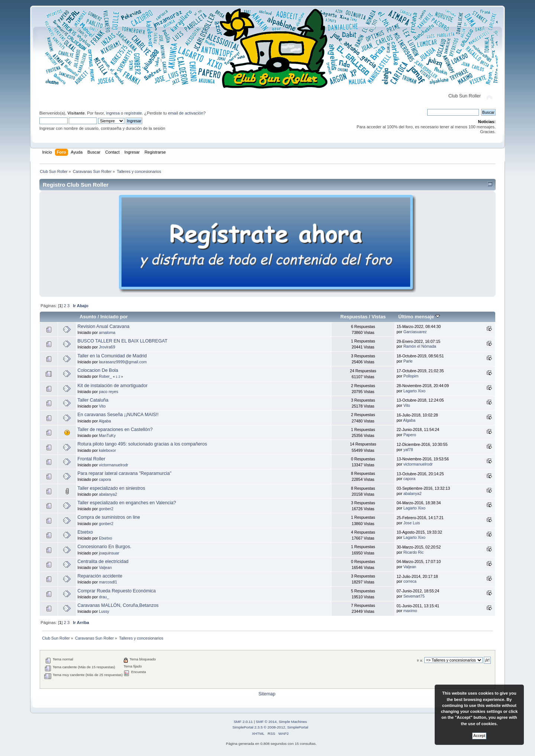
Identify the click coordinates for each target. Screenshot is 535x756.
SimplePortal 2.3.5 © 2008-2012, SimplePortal (270, 727)
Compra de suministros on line (109, 517)
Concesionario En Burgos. (105, 547)
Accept (479, 736)
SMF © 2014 (266, 722)
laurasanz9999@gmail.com (123, 362)
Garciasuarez (415, 332)
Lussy (104, 611)
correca (410, 581)
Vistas (379, 317)
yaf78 (408, 450)
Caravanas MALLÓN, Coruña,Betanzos (118, 605)
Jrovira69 (107, 347)
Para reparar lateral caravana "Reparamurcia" (125, 473)
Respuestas (354, 317)
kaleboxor (107, 450)
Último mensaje (419, 317)
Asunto (88, 317)
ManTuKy (107, 435)
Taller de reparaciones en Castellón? (115, 430)
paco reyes (108, 392)
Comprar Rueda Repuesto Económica (117, 591)
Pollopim (411, 376)
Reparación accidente (100, 576)
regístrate (133, 113)
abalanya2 (108, 494)
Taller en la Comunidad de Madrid (112, 356)
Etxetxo (85, 532)
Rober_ (105, 376)
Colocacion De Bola (98, 370)
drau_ (104, 597)
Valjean (105, 567)
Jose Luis (412, 523)
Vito (102, 406)
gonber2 (106, 509)
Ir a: (420, 660)
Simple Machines (293, 722)
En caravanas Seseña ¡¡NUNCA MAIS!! (118, 415)
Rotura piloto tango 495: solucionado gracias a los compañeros (142, 444)
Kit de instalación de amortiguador (113, 386)
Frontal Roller (92, 459)
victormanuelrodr (114, 465)
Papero (410, 435)
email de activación (186, 113)
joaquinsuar (109, 553)
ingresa (113, 113)
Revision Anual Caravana (104, 326)
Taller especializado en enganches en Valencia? (127, 503)
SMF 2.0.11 (243, 722)
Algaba (105, 421)
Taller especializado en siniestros (111, 488)
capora (105, 479)
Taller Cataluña (93, 400)
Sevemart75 (414, 596)
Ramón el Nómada (420, 346)
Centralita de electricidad (103, 562)
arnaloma (107, 332)
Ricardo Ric (414, 552)
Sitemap (267, 694)
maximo (410, 611)
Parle (408, 361)
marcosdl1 (108, 582)
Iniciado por (114, 317)
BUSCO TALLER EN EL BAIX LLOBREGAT (123, 341)
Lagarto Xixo (414, 391)
